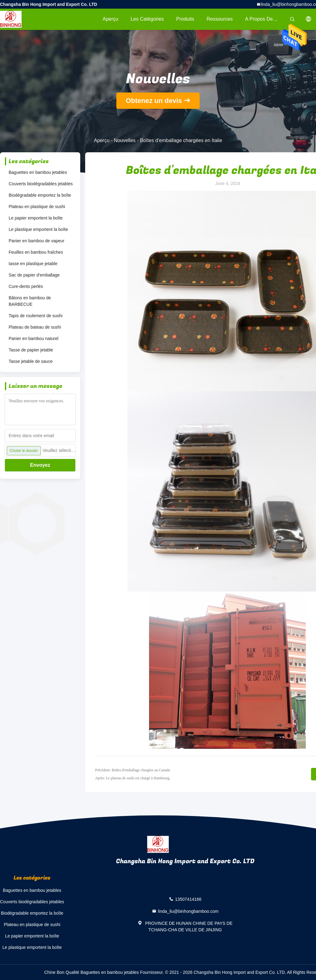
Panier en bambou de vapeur (37, 241)
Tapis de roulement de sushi (35, 316)
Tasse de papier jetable (31, 350)
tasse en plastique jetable (33, 264)
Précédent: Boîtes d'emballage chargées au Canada (133, 770)
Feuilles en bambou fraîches (36, 252)
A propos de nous (265, 19)
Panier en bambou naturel (33, 338)
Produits (185, 19)
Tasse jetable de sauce (31, 361)
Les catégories (147, 19)
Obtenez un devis (154, 101)
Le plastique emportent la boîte (38, 229)
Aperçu (110, 19)
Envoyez (40, 465)
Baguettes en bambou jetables (38, 172)
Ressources (220, 19)
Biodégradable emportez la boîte (40, 195)
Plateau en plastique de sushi (37, 207)
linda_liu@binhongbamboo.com (188, 911)
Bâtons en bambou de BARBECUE (30, 301)
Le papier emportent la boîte (36, 218)
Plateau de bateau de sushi (35, 327)
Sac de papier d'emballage (34, 275)
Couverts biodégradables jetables (41, 184)
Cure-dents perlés (26, 286)
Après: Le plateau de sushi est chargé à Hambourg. (133, 778)
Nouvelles (125, 140)
